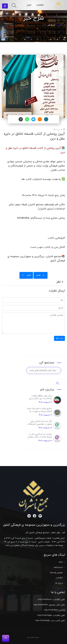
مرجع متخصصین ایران (33, 637)
